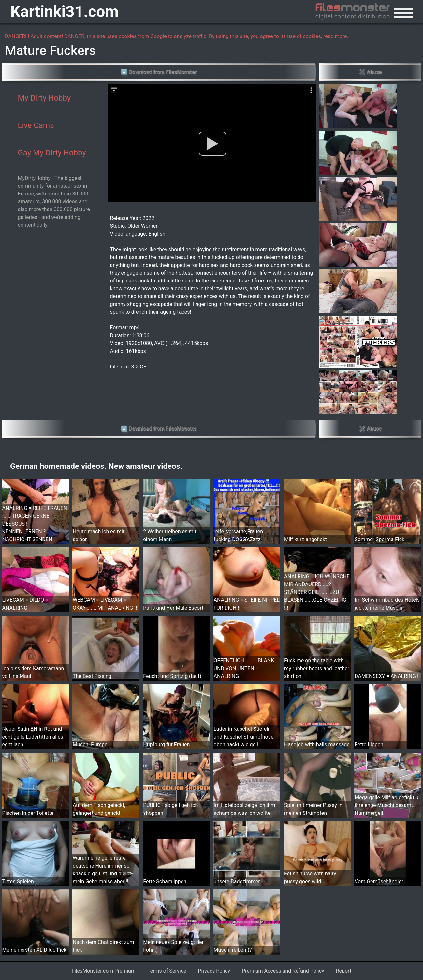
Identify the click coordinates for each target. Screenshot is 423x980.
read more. (336, 36)
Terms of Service (167, 971)
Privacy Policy (214, 971)
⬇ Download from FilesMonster (159, 72)
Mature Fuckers (50, 51)
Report (344, 971)
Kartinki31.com (65, 12)
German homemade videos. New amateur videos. (96, 466)
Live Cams (36, 125)
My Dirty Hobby (44, 98)
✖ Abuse (370, 72)
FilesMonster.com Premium (104, 971)
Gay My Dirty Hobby (52, 153)
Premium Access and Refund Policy (283, 971)
